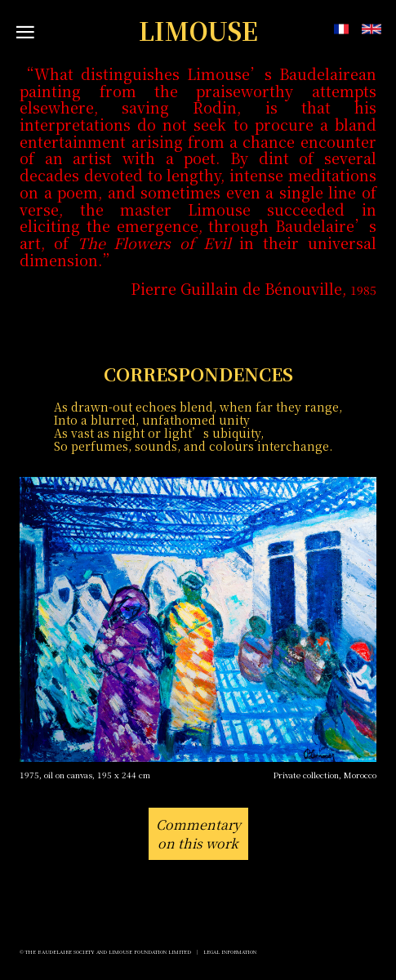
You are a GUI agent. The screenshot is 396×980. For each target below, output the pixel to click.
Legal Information (230, 952)
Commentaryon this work (198, 834)
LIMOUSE (198, 31)
